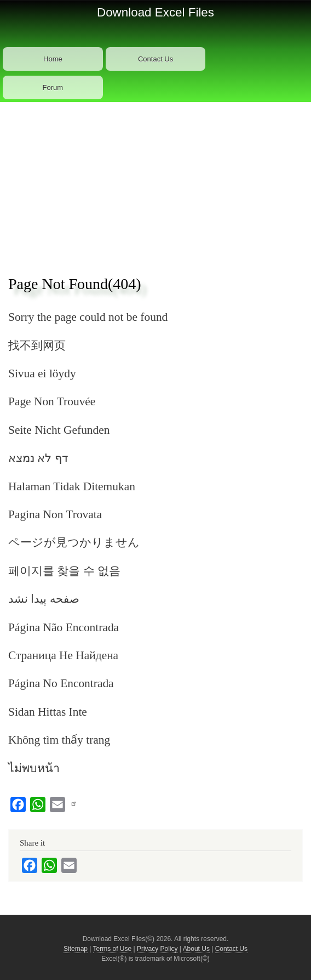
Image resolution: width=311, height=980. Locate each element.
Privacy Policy (157, 949)
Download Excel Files (155, 12)
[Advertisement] (155, 184)
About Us (196, 949)
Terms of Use (113, 949)
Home (53, 59)
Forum (53, 87)
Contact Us (155, 59)
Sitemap (76, 949)
